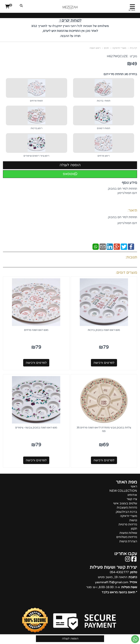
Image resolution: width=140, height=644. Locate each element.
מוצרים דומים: (126, 273)
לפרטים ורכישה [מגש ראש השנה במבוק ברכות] (104, 363)
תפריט (132, 10)
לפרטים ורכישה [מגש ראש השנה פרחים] (36, 363)
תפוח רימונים (104, 128)
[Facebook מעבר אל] (134, 560)
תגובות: (131, 257)
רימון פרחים (104, 156)
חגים (106, 48)
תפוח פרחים (36, 101)
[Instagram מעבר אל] (128, 560)
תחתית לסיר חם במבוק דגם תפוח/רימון (123, 193)
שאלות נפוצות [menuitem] (128, 533)
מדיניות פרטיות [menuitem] (128, 524)
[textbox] (70, 29)
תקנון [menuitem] (134, 529)
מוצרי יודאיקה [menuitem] (129, 516)
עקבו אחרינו (126, 554)
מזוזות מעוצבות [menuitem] (127, 507)
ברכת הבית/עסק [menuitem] (126, 512)
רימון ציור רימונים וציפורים (36, 156)
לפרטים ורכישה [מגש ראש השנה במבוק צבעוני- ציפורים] (36, 460)
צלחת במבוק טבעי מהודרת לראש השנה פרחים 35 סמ (104, 429)
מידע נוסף (129, 183)
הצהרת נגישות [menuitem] (128, 541)
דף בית (133, 48)
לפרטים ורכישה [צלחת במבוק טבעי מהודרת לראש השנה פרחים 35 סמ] (104, 460)
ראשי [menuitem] (134, 486)
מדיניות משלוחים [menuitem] (127, 537)
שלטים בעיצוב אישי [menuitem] (125, 503)
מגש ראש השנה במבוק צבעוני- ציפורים (36, 428)
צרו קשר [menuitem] (132, 499)
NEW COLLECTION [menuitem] (123, 491)
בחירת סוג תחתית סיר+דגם (120, 74)
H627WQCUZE (117, 56)
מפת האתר (126, 482)
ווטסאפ (70, 174)
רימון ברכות (37, 128)
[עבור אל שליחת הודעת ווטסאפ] (135, 639)
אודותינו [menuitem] (132, 495)
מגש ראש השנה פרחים (36, 330)
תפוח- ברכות (104, 101)
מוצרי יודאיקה (119, 48)
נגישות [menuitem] (133, 520)
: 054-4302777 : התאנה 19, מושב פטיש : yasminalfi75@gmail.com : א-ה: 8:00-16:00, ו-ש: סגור (112, 582)
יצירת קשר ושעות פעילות (113, 567)
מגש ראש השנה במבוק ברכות (104, 330)
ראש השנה (95, 48)
